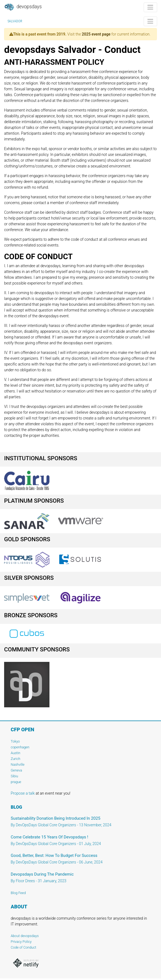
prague (16, 782)
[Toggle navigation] (150, 7)
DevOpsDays (23, 7)
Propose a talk (23, 793)
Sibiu (14, 776)
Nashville (18, 764)
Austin (16, 753)
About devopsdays (25, 936)
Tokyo (15, 741)
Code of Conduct (23, 947)
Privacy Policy (21, 942)
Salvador (15, 21)
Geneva (16, 770)
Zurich (16, 759)
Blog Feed (18, 893)
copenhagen (20, 747)
